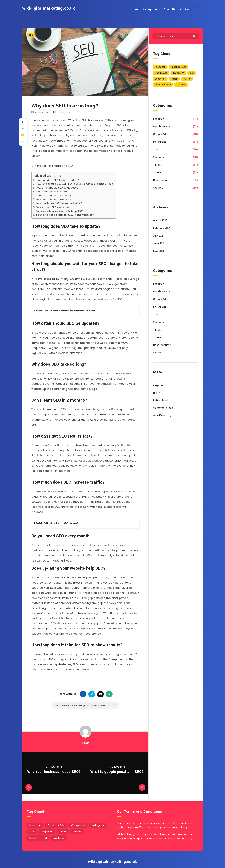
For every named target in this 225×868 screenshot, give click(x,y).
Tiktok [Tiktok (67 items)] (174, 79)
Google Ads (160, 134)
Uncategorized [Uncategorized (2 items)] (163, 85)
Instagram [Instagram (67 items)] (178, 73)
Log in (157, 393)
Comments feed (163, 408)
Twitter (157, 172)
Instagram (159, 142)
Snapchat (159, 157)
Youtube (158, 188)
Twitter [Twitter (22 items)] (187, 79)
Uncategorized (162, 180)
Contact (185, 9)
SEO (31, 35)
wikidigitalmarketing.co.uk (49, 8)
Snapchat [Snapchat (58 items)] (160, 79)
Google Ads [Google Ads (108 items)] (161, 73)
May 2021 (158, 251)
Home (135, 9)
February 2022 (162, 228)
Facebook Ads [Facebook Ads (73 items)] (179, 67)
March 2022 (160, 220)
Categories (150, 9)
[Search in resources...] (176, 36)
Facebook (159, 119)
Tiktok (157, 165)
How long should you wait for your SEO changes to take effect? (75, 184)
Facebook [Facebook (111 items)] (160, 67)
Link (85, 743)
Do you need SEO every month (54, 207)
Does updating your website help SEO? (60, 211)
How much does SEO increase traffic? (59, 203)
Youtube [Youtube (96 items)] (181, 85)
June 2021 (159, 243)
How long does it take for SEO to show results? (65, 215)
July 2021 (158, 236)
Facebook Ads (162, 126)
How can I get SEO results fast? (55, 199)
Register (158, 385)
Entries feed (160, 400)
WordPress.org (162, 415)
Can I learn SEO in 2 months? (53, 195)
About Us (170, 9)
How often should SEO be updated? (58, 188)
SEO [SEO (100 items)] (192, 73)
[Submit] (195, 36)
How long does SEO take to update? (57, 180)
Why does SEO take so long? (53, 192)
